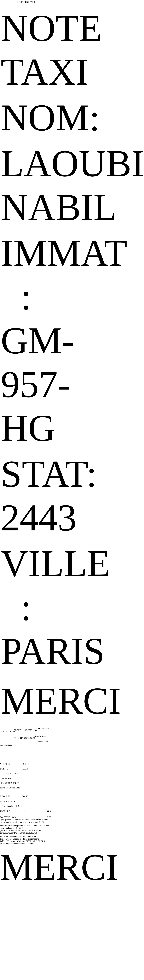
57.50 (25, 769)
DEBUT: (18, 730)
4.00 (20, 806)
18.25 (16, 774)
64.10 (49, 811)
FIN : (17, 738)
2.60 (27, 764)
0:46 (9, 778)
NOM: (50, 118)
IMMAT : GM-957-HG (64, 341)
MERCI (61, 701)
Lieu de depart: (43, 728)
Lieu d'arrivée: (40, 736)
